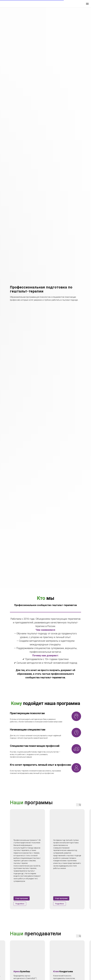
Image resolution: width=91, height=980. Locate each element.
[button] (20, 904)
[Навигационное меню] (87, 4)
